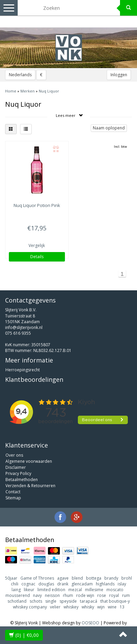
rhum (68, 595)
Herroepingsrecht (23, 370)
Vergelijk (37, 245)
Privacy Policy (18, 473)
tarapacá (89, 601)
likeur (29, 590)
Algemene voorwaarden (29, 461)
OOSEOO (90, 623)
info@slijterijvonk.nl (24, 327)
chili (15, 584)
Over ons (14, 455)
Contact (13, 492)
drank (63, 584)
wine (112, 607)
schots (36, 601)
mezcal (75, 590)
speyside (68, 601)
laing (16, 590)
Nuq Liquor (49, 91)
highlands (105, 584)
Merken (28, 91)
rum (126, 595)
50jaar (11, 578)
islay (122, 584)
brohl (127, 578)
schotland (17, 601)
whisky (88, 607)
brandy (111, 578)
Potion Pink (37, 205)
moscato (115, 590)
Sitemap (13, 498)
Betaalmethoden (22, 480)
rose (102, 595)
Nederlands (20, 75)
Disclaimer (16, 467)
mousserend (18, 595)
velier (55, 607)
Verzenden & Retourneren (30, 486)
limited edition (51, 590)
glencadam (82, 584)
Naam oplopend (109, 128)
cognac (28, 584)
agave (63, 578)
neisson (52, 595)
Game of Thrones (37, 578)
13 (122, 607)
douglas (46, 584)
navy (37, 595)
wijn (101, 607)
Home (11, 91)
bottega (94, 578)
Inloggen (119, 75)
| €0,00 (24, 635)
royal (114, 595)
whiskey (71, 607)
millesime (94, 590)
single (51, 601)
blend (77, 578)
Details (37, 257)
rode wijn (85, 595)
